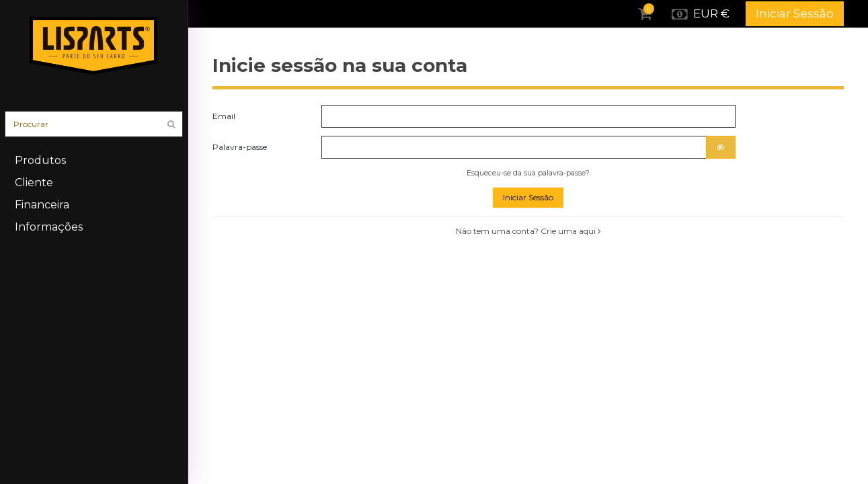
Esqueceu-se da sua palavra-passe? (528, 173)
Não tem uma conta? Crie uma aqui (528, 231)
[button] (94, 183)
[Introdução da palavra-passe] (514, 147)
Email (224, 116)
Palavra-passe (240, 147)
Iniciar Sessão (795, 13)
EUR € (700, 14)
